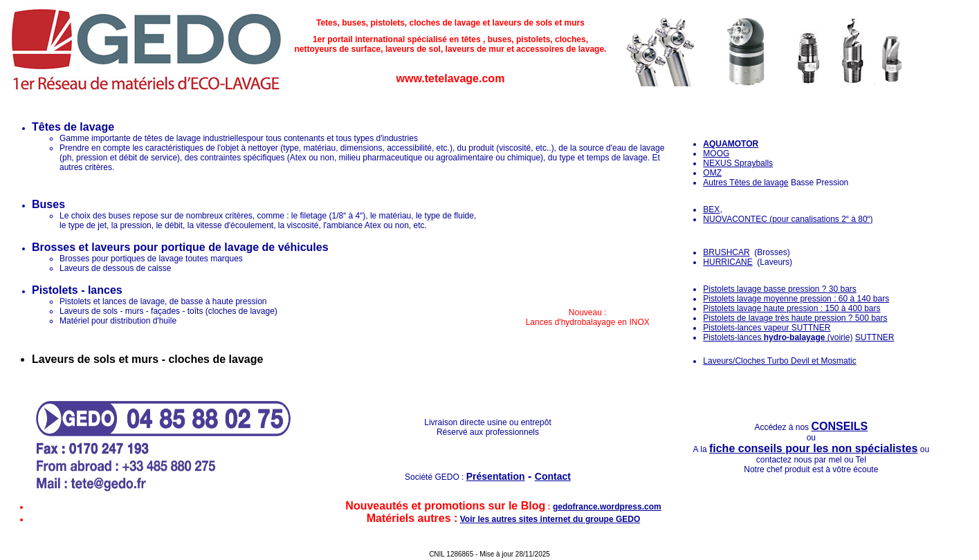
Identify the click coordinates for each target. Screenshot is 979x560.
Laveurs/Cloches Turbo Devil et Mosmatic (779, 361)
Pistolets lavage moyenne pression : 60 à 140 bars (796, 299)
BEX (711, 209)
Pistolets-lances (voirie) (778, 337)
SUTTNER (875, 337)
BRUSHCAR (726, 252)
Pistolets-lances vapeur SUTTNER (767, 328)
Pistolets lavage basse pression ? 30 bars (779, 289)
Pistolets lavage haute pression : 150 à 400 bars (792, 308)
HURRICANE (728, 262)
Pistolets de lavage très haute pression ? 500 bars (795, 318)
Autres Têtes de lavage (745, 183)
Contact (553, 476)
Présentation (496, 476)
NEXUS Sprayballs (738, 163)
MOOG (716, 153)
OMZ (712, 173)
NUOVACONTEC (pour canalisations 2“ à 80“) (788, 219)
